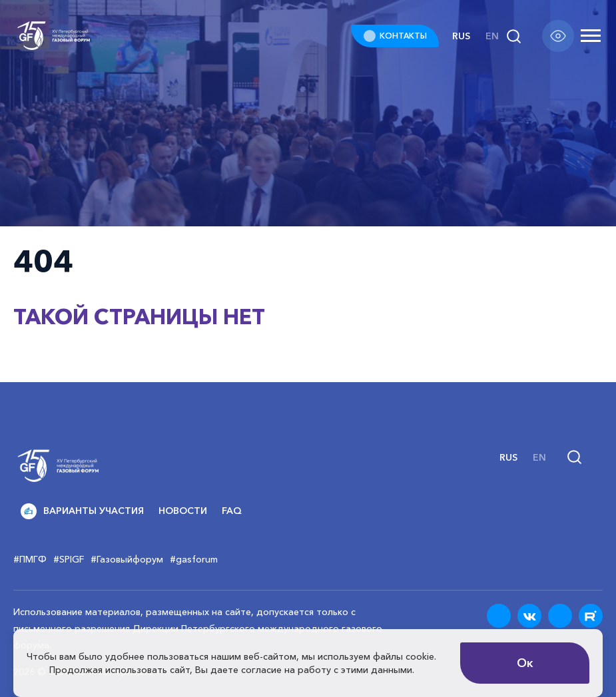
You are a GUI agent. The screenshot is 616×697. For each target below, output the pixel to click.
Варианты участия (82, 511)
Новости (183, 511)
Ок (525, 663)
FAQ (232, 511)
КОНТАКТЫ (403, 36)
